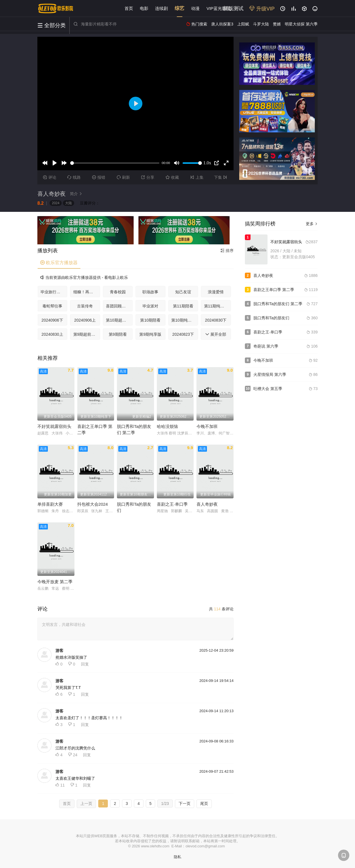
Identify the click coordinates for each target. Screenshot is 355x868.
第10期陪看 (150, 320)
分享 (148, 177)
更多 (312, 224)
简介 (77, 194)
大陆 (69, 203)
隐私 (177, 857)
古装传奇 (85, 306)
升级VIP (262, 9)
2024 (56, 203)
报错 (99, 177)
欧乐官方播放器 (59, 263)
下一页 (185, 804)
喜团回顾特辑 (118, 306)
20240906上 (85, 320)
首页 (129, 8)
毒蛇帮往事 (52, 306)
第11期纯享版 (216, 306)
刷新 (123, 177)
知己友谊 (183, 292)
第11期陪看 (183, 306)
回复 (85, 664)
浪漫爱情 (216, 292)
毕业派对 (150, 306)
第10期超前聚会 (119, 320)
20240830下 (216, 320)
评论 (50, 177)
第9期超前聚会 (86, 334)
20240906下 (52, 320)
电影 (144, 8)
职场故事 (150, 292)
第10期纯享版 (183, 320)
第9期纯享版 (150, 334)
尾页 (204, 804)
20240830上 (52, 334)
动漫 (195, 8)
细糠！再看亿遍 (87, 292)
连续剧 (162, 8)
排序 (227, 251)
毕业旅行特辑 (52, 292)
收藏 (172, 177)
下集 (221, 177)
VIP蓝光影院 (218, 8)
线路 (74, 177)
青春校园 (118, 292)
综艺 (179, 8)
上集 (197, 177)
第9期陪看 (118, 334)
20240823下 (183, 334)
